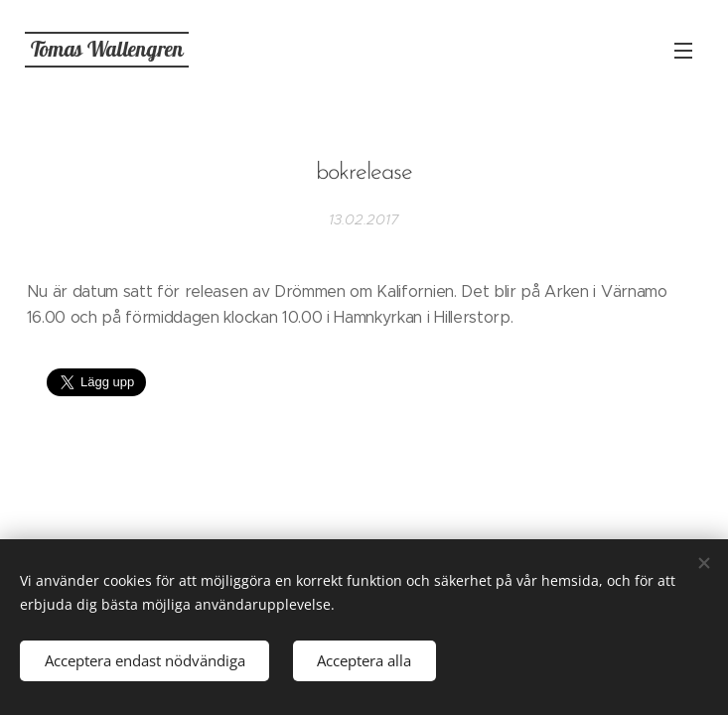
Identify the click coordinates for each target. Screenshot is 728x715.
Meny (683, 51)
